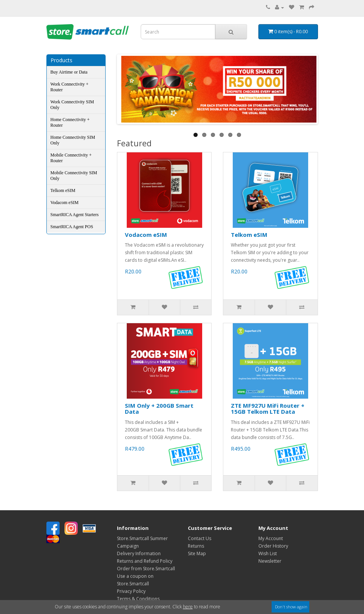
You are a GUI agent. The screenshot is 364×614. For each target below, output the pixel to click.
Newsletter (270, 561)
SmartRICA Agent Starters (75, 215)
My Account (271, 538)
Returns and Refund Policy (145, 561)
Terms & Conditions (138, 599)
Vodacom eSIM (65, 203)
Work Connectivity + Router (70, 87)
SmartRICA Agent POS (72, 227)
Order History (273, 546)
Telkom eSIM (63, 190)
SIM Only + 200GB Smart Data (159, 409)
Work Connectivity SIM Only (72, 105)
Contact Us (200, 538)
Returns (196, 546)
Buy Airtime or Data (69, 72)
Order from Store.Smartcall (146, 569)
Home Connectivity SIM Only (73, 140)
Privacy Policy (131, 591)
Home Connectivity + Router (70, 122)
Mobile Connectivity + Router (71, 158)
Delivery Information (139, 553)
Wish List (268, 553)
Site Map (197, 553)
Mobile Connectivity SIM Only (74, 176)
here (188, 607)
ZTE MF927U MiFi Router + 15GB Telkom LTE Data (268, 409)
